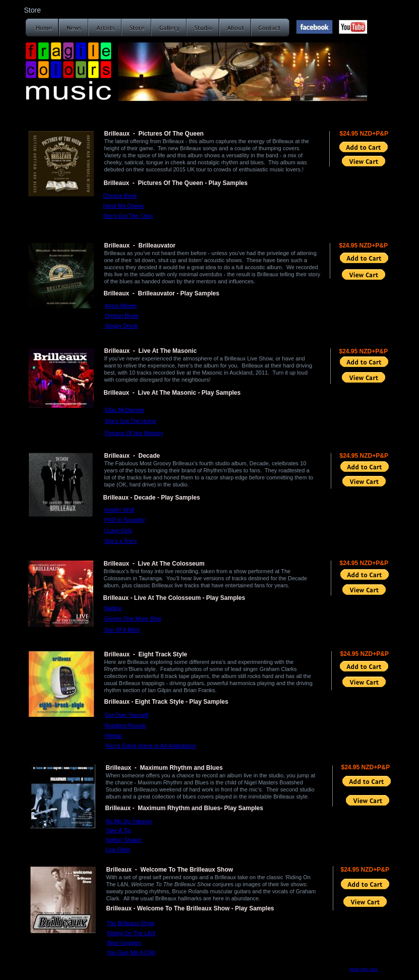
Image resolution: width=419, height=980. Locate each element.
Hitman (114, 736)
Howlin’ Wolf (119, 510)
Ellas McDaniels (125, 410)
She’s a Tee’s (121, 541)
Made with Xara (364, 969)
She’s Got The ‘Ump (128, 216)
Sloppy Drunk (122, 326)
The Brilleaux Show (131, 923)
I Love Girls (118, 530)
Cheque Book (120, 196)
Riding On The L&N (131, 933)
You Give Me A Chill (131, 952)
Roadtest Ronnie (126, 725)
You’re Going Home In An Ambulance (151, 746)
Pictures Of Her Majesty (134, 433)
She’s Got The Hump (131, 421)
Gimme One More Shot (133, 619)
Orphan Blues (122, 316)
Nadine (113, 608)
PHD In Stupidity (125, 520)
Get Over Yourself (127, 715)
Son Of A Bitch (122, 630)
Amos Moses (121, 305)
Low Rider (118, 849)
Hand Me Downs (124, 206)
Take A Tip (118, 830)
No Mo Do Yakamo (129, 821)
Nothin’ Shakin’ (124, 840)
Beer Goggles (124, 943)
